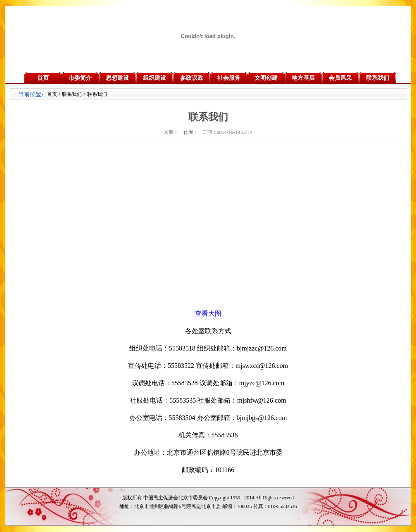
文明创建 (266, 78)
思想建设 (117, 78)
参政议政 (192, 78)
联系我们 (378, 78)
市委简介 (80, 78)
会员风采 (340, 78)
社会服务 (229, 78)
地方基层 (303, 78)
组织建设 (155, 78)
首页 (43, 78)
